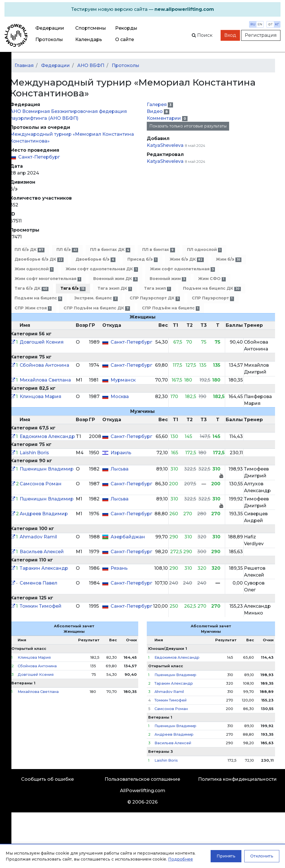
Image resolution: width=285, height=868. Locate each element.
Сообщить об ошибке (47, 779)
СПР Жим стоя (33, 308)
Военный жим (168, 279)
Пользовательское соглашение (142, 779)
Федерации (50, 28)
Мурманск (123, 380)
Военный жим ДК (115, 279)
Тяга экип (157, 288)
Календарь (89, 39)
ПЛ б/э (67, 250)
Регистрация (261, 35)
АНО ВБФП (91, 65)
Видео (155, 111)
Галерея (157, 105)
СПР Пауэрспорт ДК (155, 298)
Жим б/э (229, 259)
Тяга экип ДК (115, 288)
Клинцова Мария (40, 397)
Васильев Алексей (42, 552)
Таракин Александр (44, 568)
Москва (120, 397)
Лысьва (120, 469)
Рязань (119, 568)
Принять (226, 856)
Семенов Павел (38, 583)
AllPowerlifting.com (143, 791)
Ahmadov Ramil (38, 537)
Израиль (121, 453)
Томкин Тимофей (41, 606)
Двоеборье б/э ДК (39, 259)
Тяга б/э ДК (31, 288)
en (260, 24)
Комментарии (164, 118)
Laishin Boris (34, 453)
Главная (24, 65)
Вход (230, 35)
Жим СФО (212, 279)
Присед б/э (142, 259)
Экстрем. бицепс (96, 298)
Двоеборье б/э (95, 259)
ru (253, 24)
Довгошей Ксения (42, 342)
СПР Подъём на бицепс (171, 308)
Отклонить (262, 856)
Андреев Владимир (44, 514)
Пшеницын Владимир (47, 469)
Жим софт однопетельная (182, 269)
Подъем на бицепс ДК (212, 288)
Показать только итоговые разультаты (188, 126)
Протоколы (49, 39)
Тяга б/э (73, 288)
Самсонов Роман (41, 484)
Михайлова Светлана (45, 380)
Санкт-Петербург (39, 157)
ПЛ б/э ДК (29, 250)
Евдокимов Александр (47, 436)
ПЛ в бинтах (158, 250)
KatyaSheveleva (165, 145)
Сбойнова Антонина (44, 365)
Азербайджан (128, 537)
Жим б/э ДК (187, 259)
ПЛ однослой (204, 250)
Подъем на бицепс (38, 298)
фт (270, 24)
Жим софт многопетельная (48, 279)
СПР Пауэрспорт (213, 298)
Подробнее (181, 859)
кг (277, 24)
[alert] (142, 9)
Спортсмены (91, 28)
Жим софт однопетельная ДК (102, 269)
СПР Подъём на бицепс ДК (97, 308)
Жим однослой (34, 269)
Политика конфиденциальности (237, 779)
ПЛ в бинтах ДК (110, 250)
